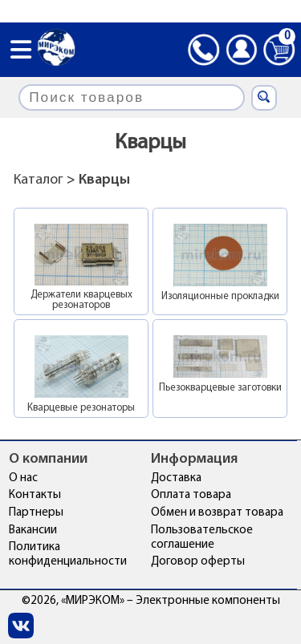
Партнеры (36, 513)
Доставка (176, 478)
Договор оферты (198, 562)
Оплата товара (191, 495)
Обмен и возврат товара (217, 513)
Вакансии (33, 531)
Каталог (39, 180)
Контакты (35, 495)
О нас (23, 478)
